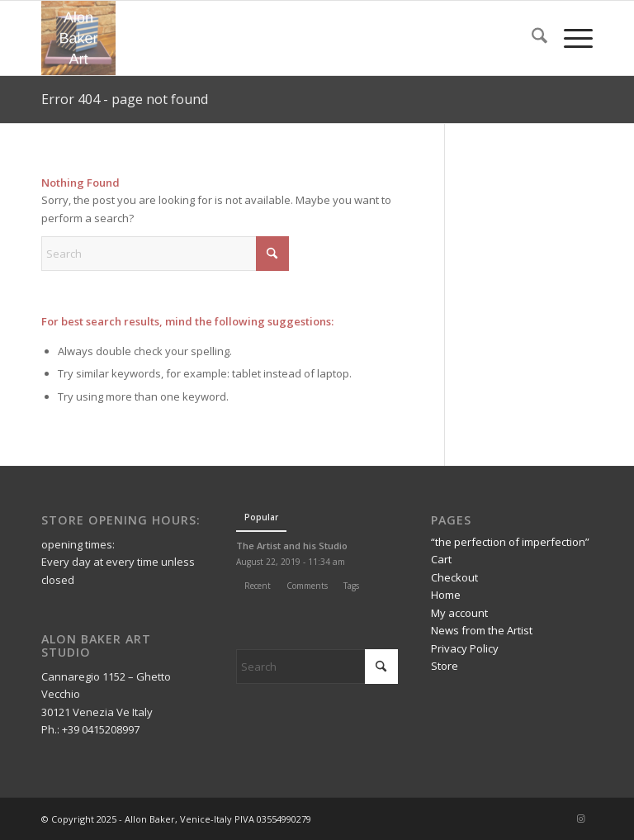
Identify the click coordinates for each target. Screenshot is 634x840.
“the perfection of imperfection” (510, 542)
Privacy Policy (465, 648)
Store (445, 666)
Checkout (454, 577)
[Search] (531, 38)
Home (446, 595)
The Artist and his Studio (292, 546)
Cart (441, 559)
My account (459, 613)
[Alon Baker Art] (78, 38)
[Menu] (570, 38)
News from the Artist (482, 630)
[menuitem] (531, 38)
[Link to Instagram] (580, 819)
